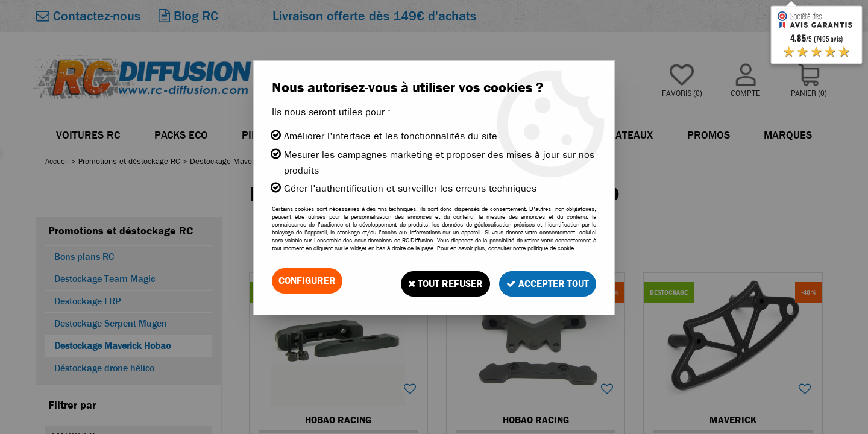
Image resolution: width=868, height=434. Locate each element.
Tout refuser (438, 281)
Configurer (307, 281)
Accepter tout (545, 281)
